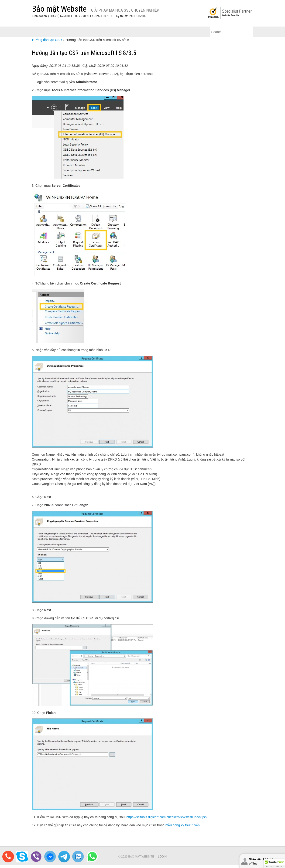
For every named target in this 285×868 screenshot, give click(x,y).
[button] (274, 864)
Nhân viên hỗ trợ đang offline (264, 861)
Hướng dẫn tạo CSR (47, 40)
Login (162, 857)
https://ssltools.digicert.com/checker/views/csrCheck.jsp (167, 817)
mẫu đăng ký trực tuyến (183, 825)
